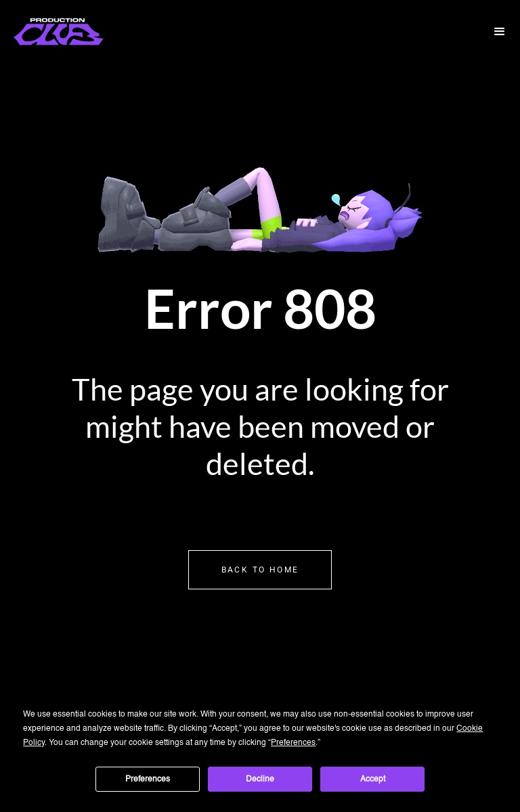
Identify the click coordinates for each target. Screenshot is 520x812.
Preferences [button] (293, 743)
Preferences (148, 780)
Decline (260, 780)
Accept (373, 780)
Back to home (260, 570)
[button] (500, 32)
